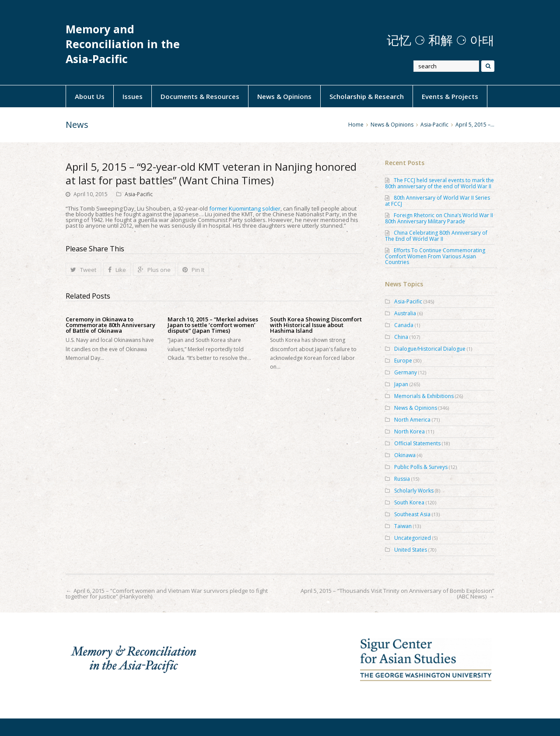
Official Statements (417, 443)
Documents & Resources (200, 96)
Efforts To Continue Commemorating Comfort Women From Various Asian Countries (435, 256)
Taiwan (403, 526)
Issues (133, 96)
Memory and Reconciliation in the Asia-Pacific (123, 44)
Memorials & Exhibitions (424, 396)
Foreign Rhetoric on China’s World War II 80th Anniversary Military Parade (439, 218)
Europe (403, 361)
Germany (406, 372)
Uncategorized (413, 538)
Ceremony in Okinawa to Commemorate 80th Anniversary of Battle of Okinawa (110, 325)
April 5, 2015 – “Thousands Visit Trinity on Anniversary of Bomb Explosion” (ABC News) (397, 593)
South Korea (409, 502)
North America (412, 420)
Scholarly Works (414, 491)
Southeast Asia (412, 514)
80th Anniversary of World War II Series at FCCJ (437, 201)
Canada (404, 325)
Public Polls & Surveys (421, 467)
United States (411, 550)
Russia (402, 479)
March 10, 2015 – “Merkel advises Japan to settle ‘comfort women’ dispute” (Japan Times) (213, 325)
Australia (405, 313)
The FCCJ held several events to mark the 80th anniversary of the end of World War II (439, 183)
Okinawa (405, 455)
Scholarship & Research (367, 96)
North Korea (409, 431)
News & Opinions (284, 96)
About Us (90, 96)
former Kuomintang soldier (245, 208)
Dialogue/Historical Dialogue (430, 349)
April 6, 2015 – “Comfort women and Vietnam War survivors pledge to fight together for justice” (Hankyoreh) (167, 593)
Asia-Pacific (139, 194)
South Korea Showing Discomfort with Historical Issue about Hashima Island (316, 325)
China (401, 337)
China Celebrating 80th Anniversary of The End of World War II (436, 236)
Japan (401, 384)
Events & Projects (450, 96)
